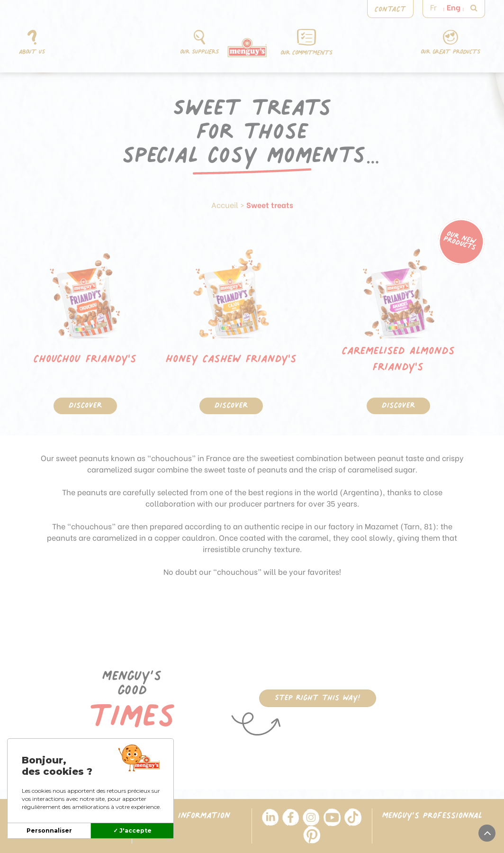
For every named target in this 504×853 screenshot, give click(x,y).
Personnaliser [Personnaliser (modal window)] (49, 830)
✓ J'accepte (132, 830)
